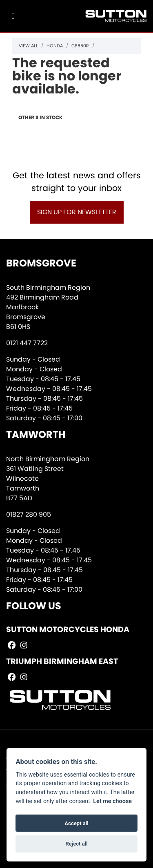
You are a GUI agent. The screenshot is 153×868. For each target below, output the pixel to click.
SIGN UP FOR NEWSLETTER (77, 212)
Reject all (76, 844)
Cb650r (80, 46)
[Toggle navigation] (13, 16)
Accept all (76, 823)
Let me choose (112, 801)
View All (28, 46)
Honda (55, 46)
